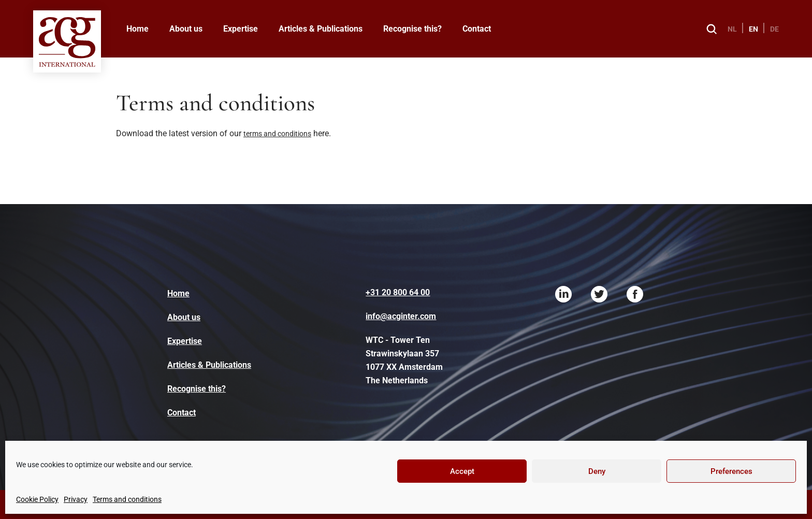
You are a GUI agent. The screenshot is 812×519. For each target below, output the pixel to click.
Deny (597, 471)
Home (137, 29)
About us (186, 29)
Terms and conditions (127, 499)
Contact (477, 29)
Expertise (241, 29)
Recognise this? (412, 29)
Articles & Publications (321, 29)
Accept (462, 471)
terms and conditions (277, 134)
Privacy (76, 499)
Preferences (731, 471)
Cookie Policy (37, 499)
